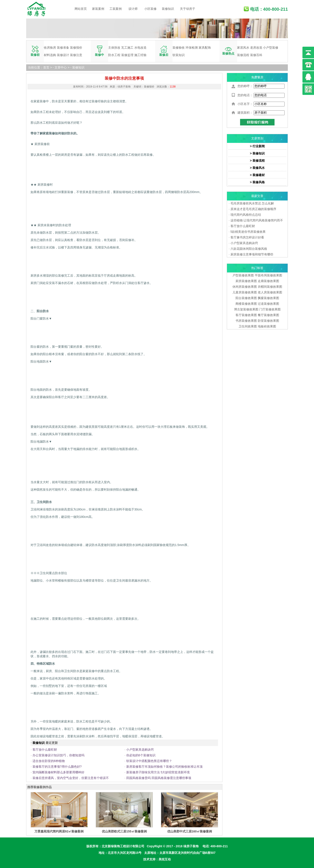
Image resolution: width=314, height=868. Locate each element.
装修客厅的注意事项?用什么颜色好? (57, 767)
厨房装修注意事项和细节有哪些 (252, 254)
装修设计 (63, 55)
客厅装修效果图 (246, 315)
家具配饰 (205, 48)
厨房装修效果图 (246, 281)
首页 (46, 67)
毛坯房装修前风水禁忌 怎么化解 (252, 203)
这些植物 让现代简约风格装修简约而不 (257, 220)
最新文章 (257, 196)
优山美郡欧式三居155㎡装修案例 (124, 831)
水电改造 (140, 48)
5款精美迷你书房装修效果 (248, 232)
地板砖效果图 (267, 326)
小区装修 (150, 9)
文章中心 (61, 67)
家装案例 (98, 9)
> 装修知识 (257, 153)
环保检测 (192, 48)
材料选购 (50, 55)
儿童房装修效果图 (245, 292)
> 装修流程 (257, 161)
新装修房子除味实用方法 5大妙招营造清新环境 (158, 772)
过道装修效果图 (268, 304)
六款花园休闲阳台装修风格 (249, 249)
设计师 (133, 9)
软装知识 (179, 55)
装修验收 (179, 48)
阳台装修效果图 (246, 298)
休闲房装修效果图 (245, 287)
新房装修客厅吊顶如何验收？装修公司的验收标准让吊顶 (164, 767)
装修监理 (127, 55)
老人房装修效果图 (270, 292)
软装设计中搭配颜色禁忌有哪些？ (149, 761)
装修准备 (63, 48)
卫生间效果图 (248, 326)
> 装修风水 (257, 168)
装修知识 (168, 9)
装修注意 (76, 55)
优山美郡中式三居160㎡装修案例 (190, 831)
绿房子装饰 (191, 846)
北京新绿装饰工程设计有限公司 (123, 846)
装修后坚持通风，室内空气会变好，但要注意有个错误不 (71, 778)
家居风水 (243, 48)
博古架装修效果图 (246, 309)
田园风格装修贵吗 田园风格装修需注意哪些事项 (159, 778)
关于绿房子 (188, 9)
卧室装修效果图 (268, 321)
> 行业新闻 (257, 146)
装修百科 (256, 55)
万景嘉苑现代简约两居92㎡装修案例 (59, 831)
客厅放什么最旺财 (45, 750)
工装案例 (116, 9)
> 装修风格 (257, 182)
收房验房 (50, 48)
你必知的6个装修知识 (141, 755)
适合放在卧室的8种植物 (49, 761)
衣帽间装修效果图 (270, 287)
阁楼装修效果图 (247, 304)
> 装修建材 (257, 175)
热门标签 (257, 268)
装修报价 (76, 48)
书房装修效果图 (246, 321)
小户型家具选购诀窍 (140, 750)
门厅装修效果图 (270, 309)
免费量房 (257, 77)
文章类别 (257, 138)
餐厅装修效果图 (268, 315)
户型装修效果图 (243, 275)
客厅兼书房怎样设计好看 (247, 237)
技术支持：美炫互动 (157, 859)
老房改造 (256, 48)
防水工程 (114, 55)
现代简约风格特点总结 (246, 215)
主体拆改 (114, 48)
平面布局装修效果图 (268, 275)
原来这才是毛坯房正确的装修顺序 (253, 209)
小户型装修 (271, 48)
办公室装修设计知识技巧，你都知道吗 (58, 755)
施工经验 (140, 55)
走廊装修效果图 (268, 281)
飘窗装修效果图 (268, 298)
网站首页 (81, 9)
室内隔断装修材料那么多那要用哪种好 (58, 772)
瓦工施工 (127, 48)
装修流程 (243, 55)
